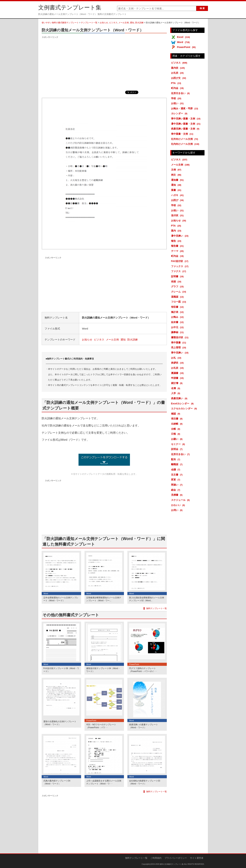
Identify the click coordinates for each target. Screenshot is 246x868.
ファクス (179, 271)
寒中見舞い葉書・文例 (186, 119)
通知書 (178, 180)
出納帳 (177, 424)
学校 (177, 98)
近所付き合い (181, 93)
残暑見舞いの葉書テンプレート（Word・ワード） (143, 726)
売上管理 (179, 347)
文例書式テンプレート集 (70, 8)
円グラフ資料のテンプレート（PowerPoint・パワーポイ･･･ (143, 670)
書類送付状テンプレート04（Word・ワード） (103, 670)
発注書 (177, 419)
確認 (176, 414)
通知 (132, 23)
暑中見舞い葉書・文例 (186, 124)
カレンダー (180, 113)
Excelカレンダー (183, 404)
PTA (177, 83)
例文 (177, 175)
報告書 (178, 246)
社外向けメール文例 (185, 139)
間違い (177, 485)
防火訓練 (139, 23)
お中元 (178, 327)
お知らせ (104, 23)
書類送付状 (180, 337)
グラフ (178, 286)
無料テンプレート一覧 (157, 608)
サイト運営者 (197, 858)
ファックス (180, 266)
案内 (177, 231)
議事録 (178, 332)
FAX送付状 (180, 261)
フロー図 (179, 302)
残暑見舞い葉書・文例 (186, 129)
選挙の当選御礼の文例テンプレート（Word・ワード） (60, 723)
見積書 (177, 495)
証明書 (178, 276)
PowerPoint (187, 47)
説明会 (177, 449)
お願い (177, 439)
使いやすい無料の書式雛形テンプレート (60, 23)
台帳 (176, 429)
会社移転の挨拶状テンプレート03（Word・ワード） (145, 782)
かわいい (179, 505)
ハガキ (178, 195)
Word (184, 42)
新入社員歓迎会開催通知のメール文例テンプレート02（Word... (147, 599)
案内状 (179, 68)
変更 (176, 480)
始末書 (178, 322)
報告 (177, 241)
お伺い (177, 510)
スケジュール (181, 500)
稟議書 (178, 373)
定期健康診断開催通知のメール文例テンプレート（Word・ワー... (104, 599)
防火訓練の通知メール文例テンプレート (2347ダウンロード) (104, 460)
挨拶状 (178, 363)
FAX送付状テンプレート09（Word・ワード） (61, 670)
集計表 (178, 312)
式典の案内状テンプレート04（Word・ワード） (57, 782)
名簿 (176, 388)
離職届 (177, 464)
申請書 (178, 378)
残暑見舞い (180, 398)
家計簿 (177, 383)
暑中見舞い (180, 236)
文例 (177, 170)
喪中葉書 (179, 343)
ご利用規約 (156, 858)
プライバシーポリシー (176, 858)
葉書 (177, 190)
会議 (176, 469)
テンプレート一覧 (89, 23)
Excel (184, 37)
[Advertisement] (104, 63)
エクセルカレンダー (185, 408)
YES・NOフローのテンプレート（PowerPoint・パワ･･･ (101, 726)
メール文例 (124, 23)
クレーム (179, 292)
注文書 (177, 475)
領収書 (178, 307)
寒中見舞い (180, 353)
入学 (176, 393)
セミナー (179, 444)
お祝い (178, 103)
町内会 (178, 88)
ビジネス (113, 23)
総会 (176, 490)
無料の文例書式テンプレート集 (172, 864)
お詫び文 (179, 78)
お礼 (177, 358)
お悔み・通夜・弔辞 (185, 108)
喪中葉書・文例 (183, 134)
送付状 (178, 215)
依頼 (177, 282)
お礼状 (178, 73)
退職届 (178, 297)
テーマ (178, 251)
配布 (176, 459)
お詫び (178, 200)
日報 (176, 434)
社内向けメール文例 (186, 144)
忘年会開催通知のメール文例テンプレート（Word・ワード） (61, 599)
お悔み (178, 317)
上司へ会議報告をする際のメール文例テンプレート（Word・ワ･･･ (104, 782)
